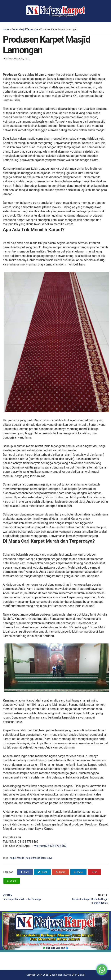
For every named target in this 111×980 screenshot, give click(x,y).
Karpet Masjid (17, 858)
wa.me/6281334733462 (50, 846)
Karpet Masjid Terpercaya (25, 29)
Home (6, 29)
